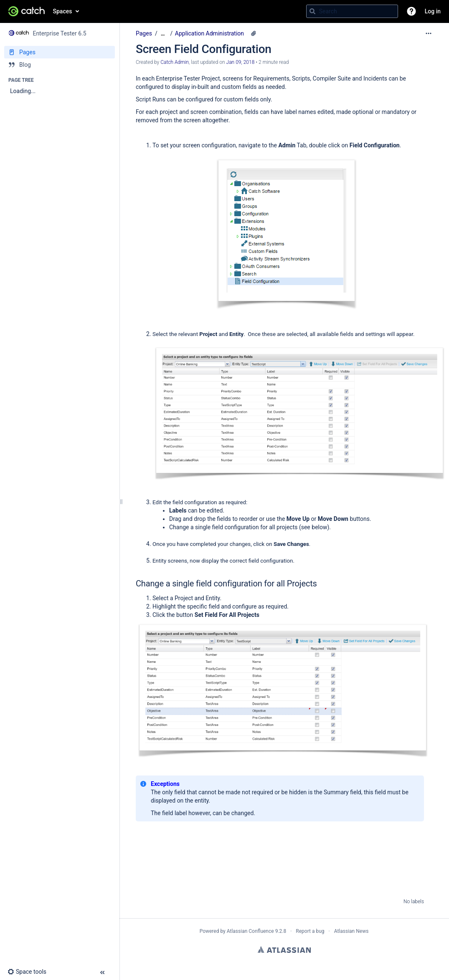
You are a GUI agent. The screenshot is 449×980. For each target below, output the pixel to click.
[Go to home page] (27, 11)
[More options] (429, 33)
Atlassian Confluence (250, 931)
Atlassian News (351, 931)
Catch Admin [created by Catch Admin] (175, 62)
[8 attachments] (254, 33)
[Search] (312, 11)
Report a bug (310, 931)
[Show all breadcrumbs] (163, 34)
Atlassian (284, 950)
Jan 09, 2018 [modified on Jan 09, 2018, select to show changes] (241, 62)
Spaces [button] (63, 11)
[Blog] (60, 65)
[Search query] (352, 11)
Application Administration (209, 33)
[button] (411, 11)
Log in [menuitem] (433, 11)
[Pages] (60, 52)
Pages (144, 33)
